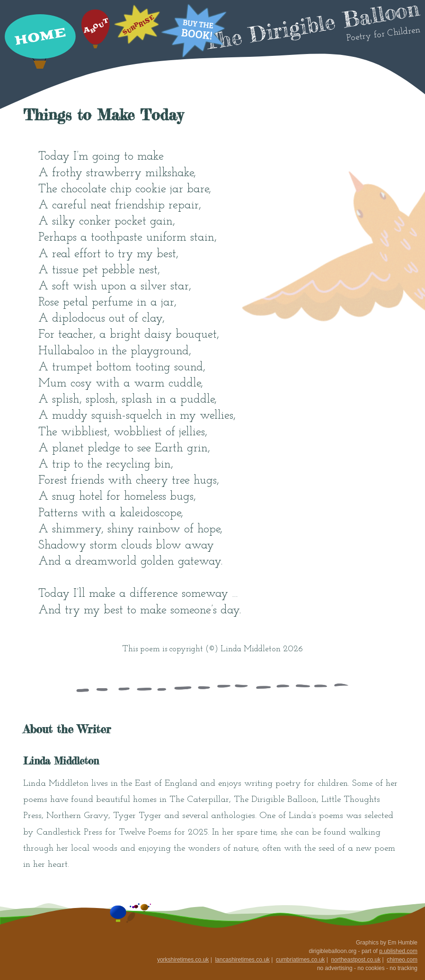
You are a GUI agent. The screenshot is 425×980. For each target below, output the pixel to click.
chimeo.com (402, 960)
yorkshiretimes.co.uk (183, 960)
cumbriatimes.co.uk (300, 960)
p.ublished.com (398, 951)
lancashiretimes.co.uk (242, 960)
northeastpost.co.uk (356, 960)
